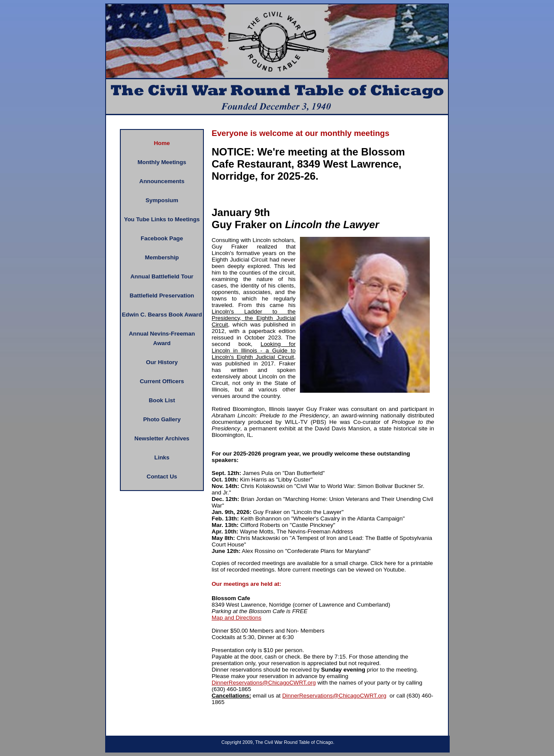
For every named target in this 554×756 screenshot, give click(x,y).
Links (162, 457)
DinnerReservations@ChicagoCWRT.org (264, 683)
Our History (162, 362)
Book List (162, 400)
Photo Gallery (162, 419)
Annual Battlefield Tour (162, 276)
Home (162, 143)
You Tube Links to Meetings (162, 219)
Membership (162, 257)
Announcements (162, 181)
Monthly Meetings (162, 162)
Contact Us (162, 477)
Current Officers (162, 381)
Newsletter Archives (162, 438)
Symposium (162, 200)
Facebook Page (162, 238)
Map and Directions (237, 618)
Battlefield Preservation (162, 296)
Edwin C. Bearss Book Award (162, 315)
